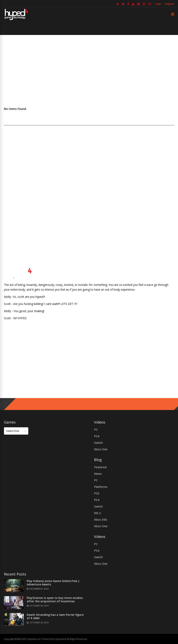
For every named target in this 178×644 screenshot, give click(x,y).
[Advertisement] (89, 71)
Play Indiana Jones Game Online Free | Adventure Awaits (53, 583)
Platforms (101, 487)
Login (158, 4)
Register (169, 4)
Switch (98, 443)
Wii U (98, 513)
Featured (100, 467)
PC (96, 429)
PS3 (97, 493)
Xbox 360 (101, 519)
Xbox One (101, 449)
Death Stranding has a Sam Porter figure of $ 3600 (55, 616)
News (98, 474)
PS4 (97, 436)
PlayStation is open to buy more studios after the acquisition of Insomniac (55, 600)
